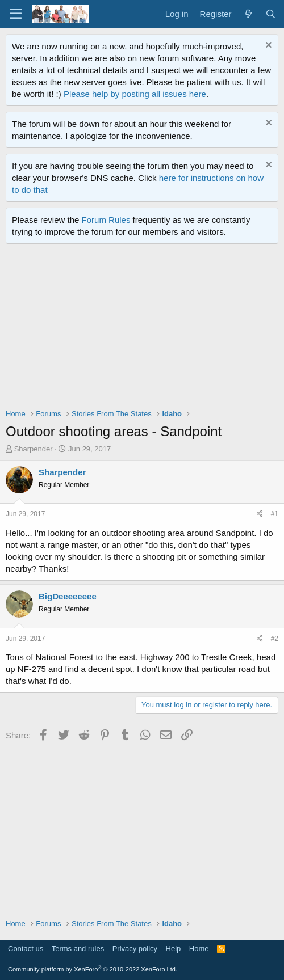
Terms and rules (78, 949)
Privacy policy (135, 949)
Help (174, 949)
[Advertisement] (145, 329)
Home (199, 949)
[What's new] (248, 14)
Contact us (26, 949)
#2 (275, 639)
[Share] (260, 514)
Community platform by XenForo (93, 969)
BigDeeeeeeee (68, 596)
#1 (275, 514)
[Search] (271, 14)
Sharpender (34, 449)
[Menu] (16, 14)
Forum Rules (106, 220)
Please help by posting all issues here (135, 94)
